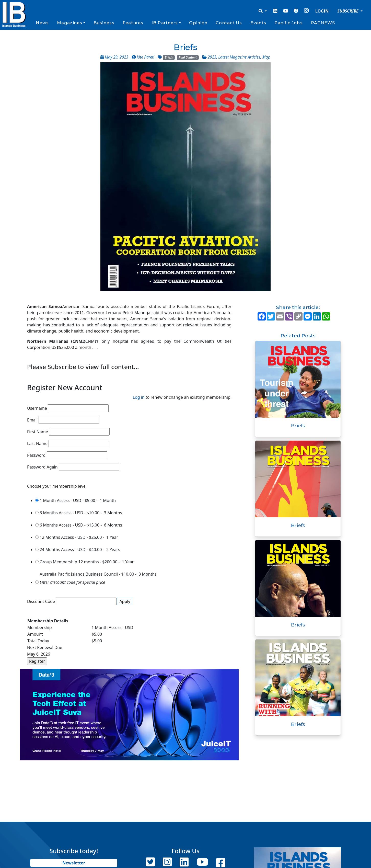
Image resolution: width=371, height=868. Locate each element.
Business (104, 23)
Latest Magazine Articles (239, 57)
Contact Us (229, 23)
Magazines (70, 23)
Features (133, 23)
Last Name (37, 443)
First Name (38, 432)
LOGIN (322, 11)
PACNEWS (323, 23)
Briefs (169, 57)
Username (37, 408)
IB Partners (165, 23)
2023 (212, 57)
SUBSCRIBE (348, 11)
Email (32, 420)
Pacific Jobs (288, 23)
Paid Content (188, 57)
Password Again (42, 467)
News (42, 23)
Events (258, 23)
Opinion (198, 23)
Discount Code (41, 601)
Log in (139, 397)
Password (36, 455)
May (266, 57)
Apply (125, 601)
